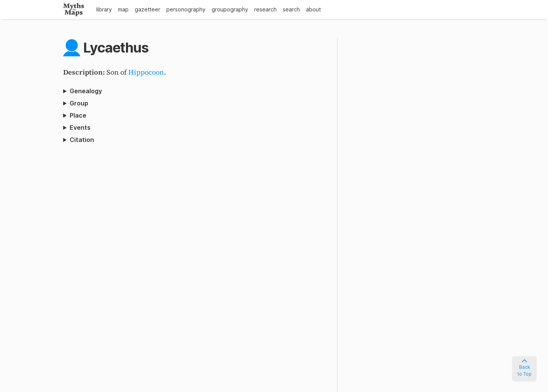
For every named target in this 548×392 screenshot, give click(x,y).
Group (79, 103)
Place (78, 115)
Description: (85, 72)
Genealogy (86, 91)
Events (80, 127)
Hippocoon (146, 72)
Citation (82, 140)
